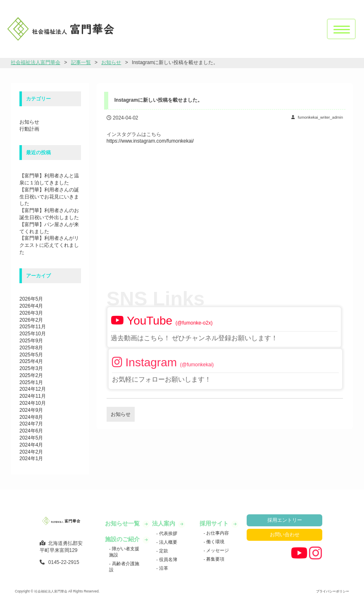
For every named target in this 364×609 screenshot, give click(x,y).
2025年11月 (33, 327)
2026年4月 (31, 306)
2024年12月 (33, 389)
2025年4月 (31, 361)
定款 (163, 551)
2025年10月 (33, 334)
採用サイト (215, 523)
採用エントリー (285, 520)
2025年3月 (31, 368)
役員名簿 (168, 559)
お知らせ (29, 122)
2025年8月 (31, 348)
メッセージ (217, 550)
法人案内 (164, 523)
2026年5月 (31, 299)
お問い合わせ (285, 535)
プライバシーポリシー (333, 591)
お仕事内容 (217, 533)
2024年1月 (31, 459)
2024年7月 (31, 424)
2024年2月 (31, 452)
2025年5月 (31, 355)
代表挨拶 (168, 533)
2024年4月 (31, 445)
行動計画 (29, 129)
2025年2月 (31, 375)
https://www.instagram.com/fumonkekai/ (150, 141)
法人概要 (168, 542)
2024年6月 (31, 431)
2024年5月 (31, 438)
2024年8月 (31, 417)
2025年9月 (31, 341)
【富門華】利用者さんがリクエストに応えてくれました (49, 245)
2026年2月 (31, 320)
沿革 (163, 568)
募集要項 (215, 559)
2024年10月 (33, 403)
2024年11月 (33, 396)
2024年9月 (31, 410)
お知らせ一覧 (123, 523)
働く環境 (215, 542)
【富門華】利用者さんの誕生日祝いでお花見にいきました (49, 197)
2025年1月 (31, 382)
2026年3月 (31, 313)
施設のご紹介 (123, 539)
